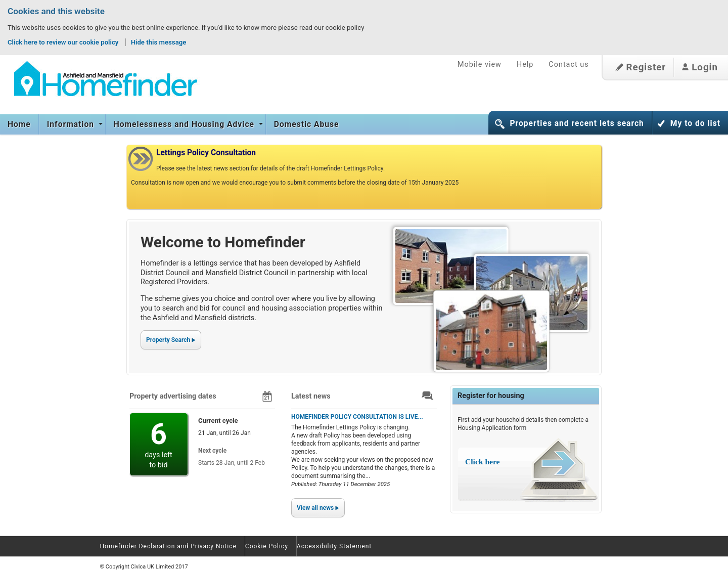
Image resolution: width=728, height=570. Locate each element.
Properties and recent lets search (577, 123)
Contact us (568, 64)
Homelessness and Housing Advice (185, 124)
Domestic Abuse (307, 124)
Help (525, 64)
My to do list (695, 123)
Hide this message (159, 42)
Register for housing (491, 396)
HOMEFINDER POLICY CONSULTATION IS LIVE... (357, 417)
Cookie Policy (267, 546)
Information (72, 124)
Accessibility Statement (334, 546)
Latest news (311, 396)
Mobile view (480, 64)
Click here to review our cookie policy (64, 42)
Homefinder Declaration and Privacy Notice (168, 546)
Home (19, 124)
